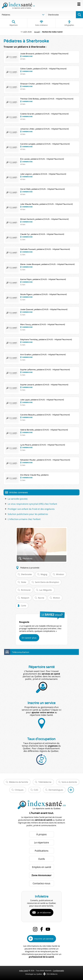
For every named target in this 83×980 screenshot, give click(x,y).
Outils (42, 859)
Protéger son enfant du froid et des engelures (31, 509)
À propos (41, 834)
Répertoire (14, 23)
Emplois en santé (42, 867)
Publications (42, 851)
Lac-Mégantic (46, 590)
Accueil (37, 32)
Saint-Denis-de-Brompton (47, 582)
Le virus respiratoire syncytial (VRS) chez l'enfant (32, 504)
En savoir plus (29, 638)
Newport (25, 598)
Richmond (26, 590)
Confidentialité (59, 971)
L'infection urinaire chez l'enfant (24, 519)
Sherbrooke (26, 574)
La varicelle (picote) (18, 499)
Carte (23, 606)
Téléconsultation (20, 652)
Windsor (60, 574)
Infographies (69, 23)
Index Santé (24, 971)
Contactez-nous (41, 883)
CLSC (36, 790)
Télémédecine (45, 782)
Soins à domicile (69, 782)
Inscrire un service (44, 939)
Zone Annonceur (42, 875)
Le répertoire (41, 843)
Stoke (24, 582)
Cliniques (19, 790)
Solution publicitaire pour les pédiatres (28, 514)
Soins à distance (41, 23)
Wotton (56, 598)
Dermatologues (56, 790)
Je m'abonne (44, 912)
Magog (44, 574)
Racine (41, 598)
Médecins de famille (19, 782)
